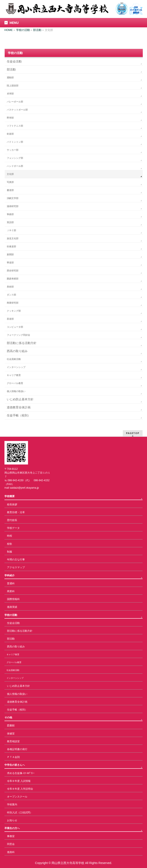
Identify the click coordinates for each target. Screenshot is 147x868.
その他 (8, 717)
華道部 (10, 263)
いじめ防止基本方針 (20, 399)
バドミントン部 (15, 142)
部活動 (11, 69)
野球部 (10, 118)
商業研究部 (13, 303)
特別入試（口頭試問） (20, 813)
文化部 (10, 174)
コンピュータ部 (15, 327)
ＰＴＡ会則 (13, 757)
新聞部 (10, 254)
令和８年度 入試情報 (19, 781)
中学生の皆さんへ (15, 765)
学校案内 (12, 804)
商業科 (11, 591)
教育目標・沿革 (16, 512)
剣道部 (10, 134)
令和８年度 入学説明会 (20, 789)
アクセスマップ (16, 567)
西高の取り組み (17, 351)
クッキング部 (14, 311)
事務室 (11, 836)
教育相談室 (13, 741)
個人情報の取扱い (16, 391)
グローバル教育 (15, 383)
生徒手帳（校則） (19, 415)
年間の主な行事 (16, 560)
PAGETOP (133, 433)
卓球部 (10, 94)
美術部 (10, 287)
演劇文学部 (13, 198)
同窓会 (11, 844)
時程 (10, 536)
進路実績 (12, 607)
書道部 (10, 190)
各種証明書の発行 (17, 749)
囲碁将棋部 (13, 279)
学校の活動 (15, 53)
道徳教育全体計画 (19, 407)
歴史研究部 (13, 271)
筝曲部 (10, 214)
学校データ (13, 528)
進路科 (11, 852)
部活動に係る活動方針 (22, 343)
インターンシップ (16, 367)
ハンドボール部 (15, 166)
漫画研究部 (13, 206)
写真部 (10, 182)
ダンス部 (11, 295)
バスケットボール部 (17, 110)
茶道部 (10, 319)
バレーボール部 (15, 102)
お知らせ (12, 820)
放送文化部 (13, 238)
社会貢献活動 (14, 359)
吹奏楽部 (11, 246)
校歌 (10, 544)
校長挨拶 (12, 504)
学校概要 (10, 496)
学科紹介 (10, 575)
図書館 (11, 726)
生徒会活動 (14, 61)
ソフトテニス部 (15, 126)
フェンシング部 (15, 158)
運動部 (10, 77)
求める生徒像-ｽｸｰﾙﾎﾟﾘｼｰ (21, 773)
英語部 (10, 222)
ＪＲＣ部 (11, 230)
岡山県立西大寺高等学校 (68, 863)
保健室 (11, 734)
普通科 (11, 583)
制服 (10, 552)
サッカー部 (13, 150)
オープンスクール (17, 797)
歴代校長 (12, 520)
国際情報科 (13, 599)
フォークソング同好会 (18, 335)
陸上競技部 (13, 86)
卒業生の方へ (12, 828)
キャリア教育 (14, 375)
